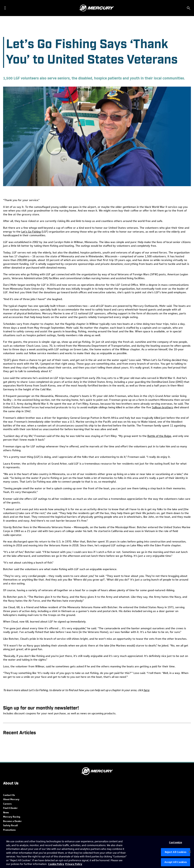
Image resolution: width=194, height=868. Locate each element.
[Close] (190, 852)
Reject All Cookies (176, 852)
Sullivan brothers (162, 407)
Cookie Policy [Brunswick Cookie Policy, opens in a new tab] (56, 864)
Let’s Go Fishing (31, 232)
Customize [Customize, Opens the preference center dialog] (176, 842)
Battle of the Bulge (159, 436)
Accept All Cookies (176, 862)
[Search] (189, 8)
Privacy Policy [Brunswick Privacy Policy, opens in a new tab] (74, 864)
